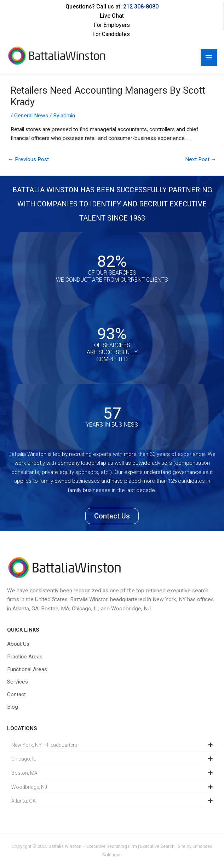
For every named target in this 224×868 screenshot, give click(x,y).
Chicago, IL (24, 759)
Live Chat (112, 16)
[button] (112, 745)
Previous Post (28, 159)
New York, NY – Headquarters (44, 745)
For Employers (112, 25)
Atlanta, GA (24, 801)
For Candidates (111, 34)
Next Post (201, 159)
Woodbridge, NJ (29, 787)
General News (31, 116)
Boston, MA (24, 773)
